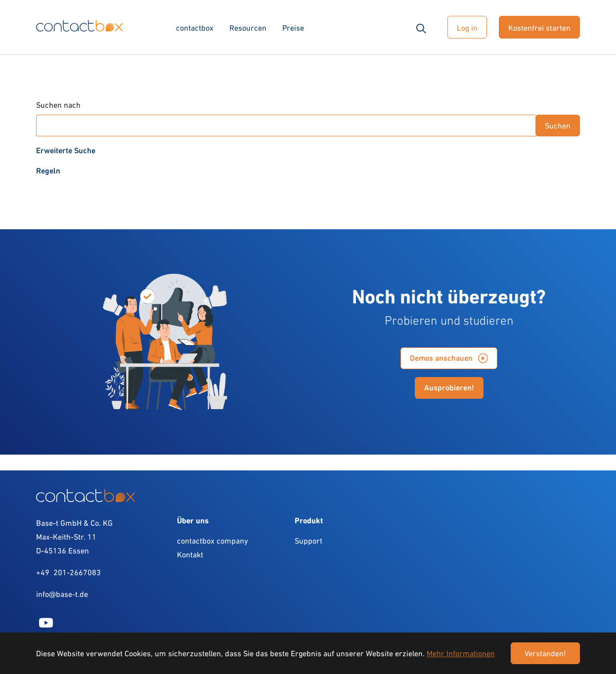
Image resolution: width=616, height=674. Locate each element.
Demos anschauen (441, 358)
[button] (421, 27)
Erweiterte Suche (66, 150)
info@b (48, 594)
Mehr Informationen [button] (461, 653)
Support (308, 541)
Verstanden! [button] (545, 653)
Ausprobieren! (449, 388)
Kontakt (190, 554)
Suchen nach (58, 105)
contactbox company (213, 541)
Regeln (48, 171)
